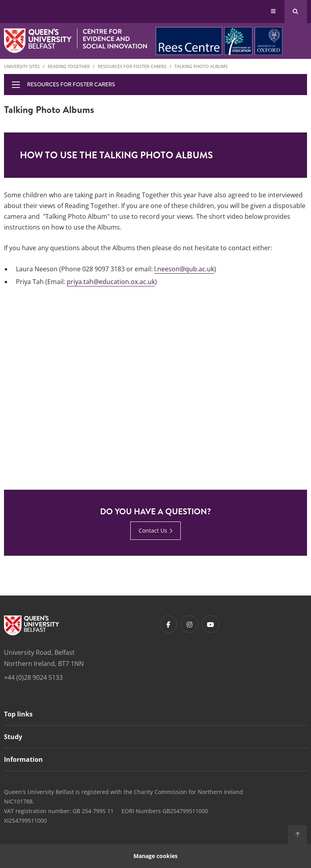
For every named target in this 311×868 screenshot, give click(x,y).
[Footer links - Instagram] (189, 624)
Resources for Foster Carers (132, 66)
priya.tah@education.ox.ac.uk (111, 282)
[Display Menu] (273, 12)
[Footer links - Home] (32, 625)
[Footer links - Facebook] (168, 624)
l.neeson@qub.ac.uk (184, 269)
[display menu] (16, 85)
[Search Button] (296, 12)
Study (13, 737)
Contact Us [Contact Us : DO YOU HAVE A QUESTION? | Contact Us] (153, 530)
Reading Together (69, 66)
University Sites (22, 66)
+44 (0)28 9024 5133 (33, 677)
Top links (18, 714)
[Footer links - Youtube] (211, 624)
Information (23, 759)
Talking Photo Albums (201, 66)
